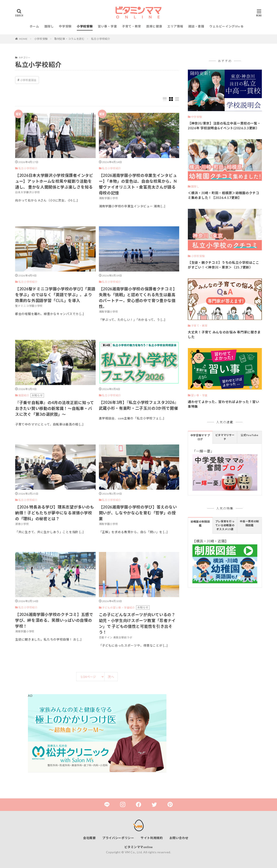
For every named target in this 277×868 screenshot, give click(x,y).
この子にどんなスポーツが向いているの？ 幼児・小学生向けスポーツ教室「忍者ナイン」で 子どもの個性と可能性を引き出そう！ (137, 623)
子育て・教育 (132, 26)
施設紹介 (24, 395)
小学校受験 (85, 26)
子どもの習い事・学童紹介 (118, 608)
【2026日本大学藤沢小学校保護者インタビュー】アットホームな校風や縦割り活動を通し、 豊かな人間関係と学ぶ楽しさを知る (54, 181)
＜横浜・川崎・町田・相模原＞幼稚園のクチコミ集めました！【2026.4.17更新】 (224, 195)
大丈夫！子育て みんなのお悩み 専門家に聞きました (224, 335)
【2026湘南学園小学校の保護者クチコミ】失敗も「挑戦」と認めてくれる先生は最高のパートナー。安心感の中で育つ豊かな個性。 (138, 298)
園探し (49, 26)
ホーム (34, 26)
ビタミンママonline (139, 847)
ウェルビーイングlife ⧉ (226, 26)
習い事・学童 (107, 26)
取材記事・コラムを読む (69, 39)
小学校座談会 (28, 80)
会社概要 (89, 838)
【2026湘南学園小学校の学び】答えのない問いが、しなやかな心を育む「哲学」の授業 (138, 513)
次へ (111, 677)
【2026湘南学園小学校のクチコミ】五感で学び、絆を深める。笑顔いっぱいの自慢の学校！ (54, 620)
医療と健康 (154, 26)
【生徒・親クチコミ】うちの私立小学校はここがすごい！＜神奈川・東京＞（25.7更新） (224, 265)
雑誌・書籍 (196, 26)
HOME (23, 39)
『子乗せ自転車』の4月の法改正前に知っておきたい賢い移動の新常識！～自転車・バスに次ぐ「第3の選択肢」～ (55, 408)
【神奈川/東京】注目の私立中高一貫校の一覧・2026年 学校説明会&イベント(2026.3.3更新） (224, 126)
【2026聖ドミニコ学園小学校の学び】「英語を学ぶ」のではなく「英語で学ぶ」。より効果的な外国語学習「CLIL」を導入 (55, 295)
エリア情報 (175, 26)
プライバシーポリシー (118, 838)
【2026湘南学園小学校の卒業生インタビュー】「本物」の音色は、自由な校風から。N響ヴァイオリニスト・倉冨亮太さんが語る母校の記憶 (138, 184)
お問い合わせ (179, 838)
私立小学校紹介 (101, 39)
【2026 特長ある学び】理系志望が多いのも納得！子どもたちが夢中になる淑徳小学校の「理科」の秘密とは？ (55, 513)
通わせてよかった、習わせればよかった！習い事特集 (224, 404)
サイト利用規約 (152, 838)
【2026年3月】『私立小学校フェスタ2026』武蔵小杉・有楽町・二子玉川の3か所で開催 (139, 405)
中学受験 (65, 26)
